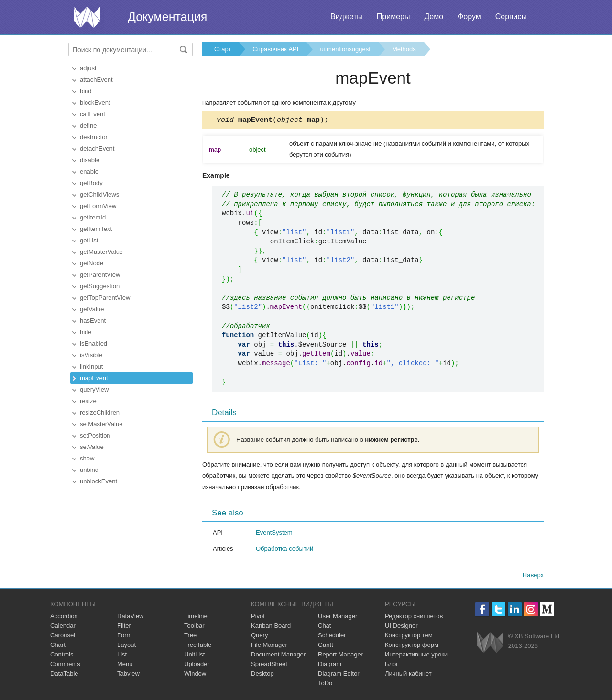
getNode (92, 263)
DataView (130, 618)
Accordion (64, 618)
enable (89, 171)
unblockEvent (98, 481)
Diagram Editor (339, 675)
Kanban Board (271, 627)
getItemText (96, 229)
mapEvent (94, 378)
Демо (434, 16)
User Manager (338, 618)
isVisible (91, 355)
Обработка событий (284, 550)
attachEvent (96, 80)
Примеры (393, 16)
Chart (58, 646)
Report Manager (340, 656)
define (88, 126)
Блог (392, 665)
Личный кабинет (408, 675)
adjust (88, 68)
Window (195, 675)
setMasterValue (101, 424)
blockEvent (95, 103)
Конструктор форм (412, 646)
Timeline (196, 618)
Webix (490, 644)
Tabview (128, 675)
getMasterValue (101, 252)
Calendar (63, 627)
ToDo (325, 684)
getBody (91, 183)
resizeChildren (100, 412)
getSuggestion (100, 286)
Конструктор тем (409, 637)
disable (90, 160)
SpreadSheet (269, 665)
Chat (324, 627)
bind (86, 91)
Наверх (533, 576)
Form (124, 637)
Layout (126, 646)
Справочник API (275, 49)
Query (259, 637)
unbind (89, 470)
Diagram (330, 665)
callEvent (93, 114)
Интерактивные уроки (416, 656)
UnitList (194, 656)
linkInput (91, 366)
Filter (124, 627)
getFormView (98, 206)
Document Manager (278, 656)
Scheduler (332, 637)
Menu (125, 665)
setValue (92, 447)
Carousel (63, 637)
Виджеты (346, 16)
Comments (65, 665)
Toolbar (194, 627)
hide (86, 332)
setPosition (95, 435)
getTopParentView (105, 298)
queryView (94, 389)
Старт (223, 49)
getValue (92, 309)
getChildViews (99, 194)
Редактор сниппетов (414, 618)
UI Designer (401, 627)
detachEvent (97, 148)
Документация (167, 17)
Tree (190, 637)
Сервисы (511, 16)
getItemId (93, 217)
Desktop (262, 675)
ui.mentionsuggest (345, 49)
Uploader (197, 665)
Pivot (258, 618)
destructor (94, 137)
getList (89, 240)
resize (88, 401)
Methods (404, 49)
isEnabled (93, 344)
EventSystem (274, 534)
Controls (62, 656)
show (87, 458)
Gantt (326, 646)
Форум (469, 16)
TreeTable (198, 646)
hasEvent (93, 321)
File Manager (269, 646)
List (122, 656)
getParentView (100, 275)
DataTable (64, 675)
